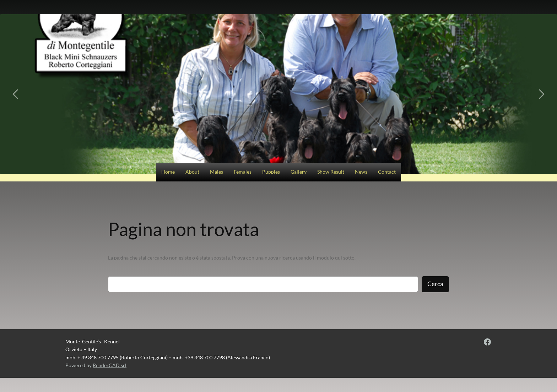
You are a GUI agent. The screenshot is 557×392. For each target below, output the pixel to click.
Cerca (435, 284)
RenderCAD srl (110, 365)
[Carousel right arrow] (541, 94)
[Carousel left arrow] (16, 94)
